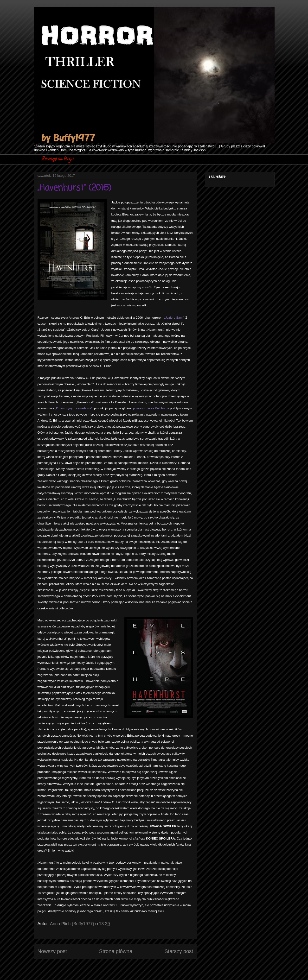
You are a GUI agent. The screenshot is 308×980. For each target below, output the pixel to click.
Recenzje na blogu (57, 159)
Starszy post (179, 951)
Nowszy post (52, 951)
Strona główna (116, 951)
